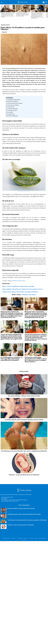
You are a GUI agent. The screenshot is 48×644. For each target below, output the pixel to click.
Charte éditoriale (6, 538)
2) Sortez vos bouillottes (12, 101)
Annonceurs (13, 538)
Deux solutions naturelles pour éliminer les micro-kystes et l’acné (22, 289)
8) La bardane (10, 112)
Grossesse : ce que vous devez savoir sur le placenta (24, 475)
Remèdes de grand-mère (19, 281)
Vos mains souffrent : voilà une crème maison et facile (24, 396)
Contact (26, 538)
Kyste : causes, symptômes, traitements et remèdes (18, 286)
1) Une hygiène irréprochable (13, 100)
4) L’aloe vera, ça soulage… (13, 105)
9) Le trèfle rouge (10, 114)
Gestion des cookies (33, 538)
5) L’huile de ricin (10, 107)
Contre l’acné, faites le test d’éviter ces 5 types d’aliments (20, 292)
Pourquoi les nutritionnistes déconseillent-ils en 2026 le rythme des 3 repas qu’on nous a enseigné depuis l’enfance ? (36, 360)
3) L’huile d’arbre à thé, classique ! (14, 103)
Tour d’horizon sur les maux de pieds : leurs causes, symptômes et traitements (24, 451)
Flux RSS (24, 539)
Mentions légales (42, 538)
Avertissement (20, 538)
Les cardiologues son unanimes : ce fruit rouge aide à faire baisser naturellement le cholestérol (12, 359)
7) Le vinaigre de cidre (12, 110)
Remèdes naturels (29, 295)
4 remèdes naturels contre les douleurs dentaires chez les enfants (24, 420)
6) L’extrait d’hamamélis (12, 109)
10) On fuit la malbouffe (12, 116)
